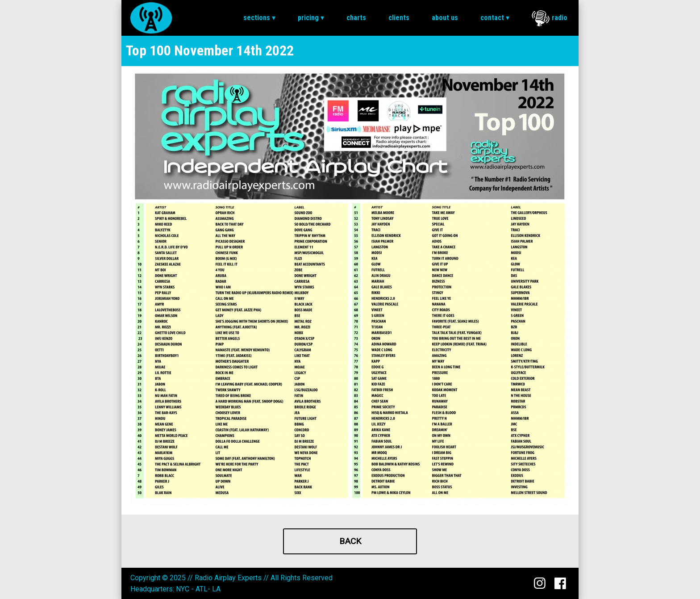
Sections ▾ (259, 18)
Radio (550, 18)
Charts (356, 18)
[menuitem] (259, 18)
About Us (445, 18)
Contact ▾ (495, 18)
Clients (399, 18)
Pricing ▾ (311, 18)
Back (350, 541)
